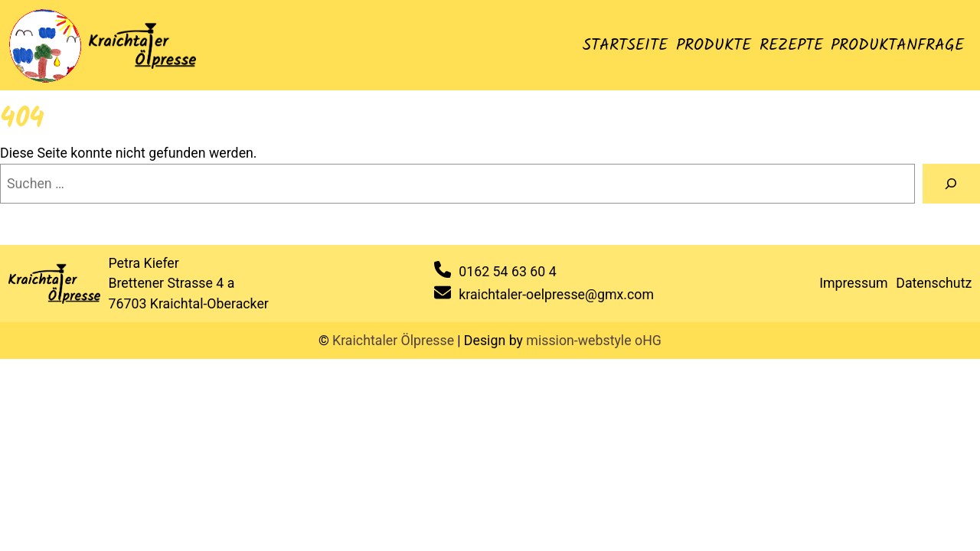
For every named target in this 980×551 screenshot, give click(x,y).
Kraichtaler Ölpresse (393, 341)
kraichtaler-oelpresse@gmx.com (556, 295)
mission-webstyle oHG (594, 341)
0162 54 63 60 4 (507, 272)
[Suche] (951, 184)
